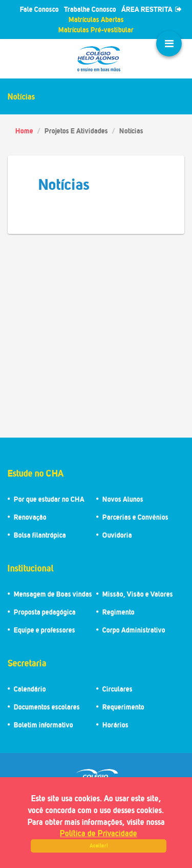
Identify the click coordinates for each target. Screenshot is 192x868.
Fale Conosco (39, 9)
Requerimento (123, 707)
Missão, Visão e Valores (138, 594)
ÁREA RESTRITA (152, 9)
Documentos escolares (47, 707)
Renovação (30, 517)
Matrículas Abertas (96, 19)
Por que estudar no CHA (49, 499)
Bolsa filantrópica (40, 535)
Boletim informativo (44, 725)
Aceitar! (99, 845)
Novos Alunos (123, 499)
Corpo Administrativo (134, 630)
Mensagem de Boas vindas (53, 594)
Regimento (119, 612)
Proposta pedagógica (45, 612)
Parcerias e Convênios (135, 517)
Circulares (118, 689)
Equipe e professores (45, 630)
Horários (115, 725)
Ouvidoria (117, 535)
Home (24, 131)
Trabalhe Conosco (90, 9)
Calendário (30, 689)
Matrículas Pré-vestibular (96, 29)
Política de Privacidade (99, 833)
